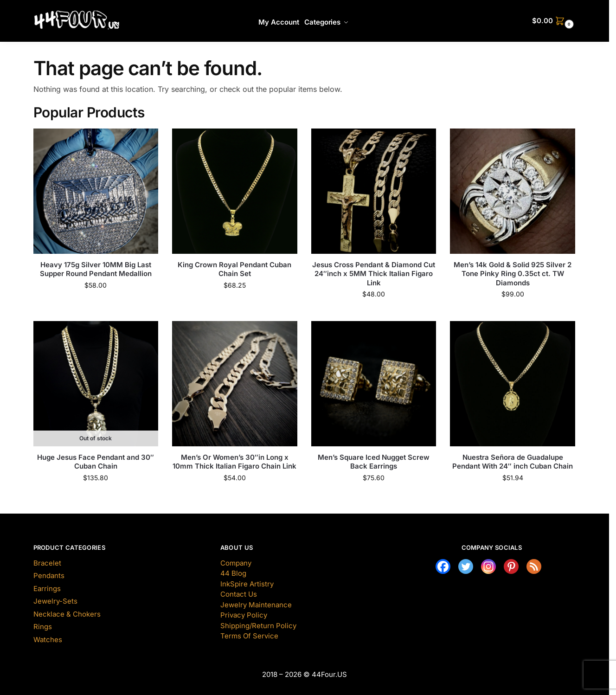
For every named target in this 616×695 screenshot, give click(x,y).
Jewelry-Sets (55, 601)
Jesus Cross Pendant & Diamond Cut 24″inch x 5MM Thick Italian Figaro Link (374, 274)
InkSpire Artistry (247, 584)
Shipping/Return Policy (258, 626)
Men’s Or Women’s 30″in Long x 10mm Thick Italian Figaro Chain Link (234, 462)
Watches (48, 640)
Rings (43, 627)
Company (236, 563)
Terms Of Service (249, 636)
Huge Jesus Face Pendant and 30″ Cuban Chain (96, 462)
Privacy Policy (244, 615)
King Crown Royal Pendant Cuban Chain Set (234, 269)
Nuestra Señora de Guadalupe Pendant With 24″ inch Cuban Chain (513, 462)
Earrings (47, 589)
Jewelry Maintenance (256, 605)
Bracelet (47, 563)
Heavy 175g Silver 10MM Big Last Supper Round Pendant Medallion (96, 269)
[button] (554, 21)
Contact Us (239, 594)
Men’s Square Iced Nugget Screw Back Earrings (374, 462)
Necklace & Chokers (67, 614)
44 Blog (233, 573)
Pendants (49, 576)
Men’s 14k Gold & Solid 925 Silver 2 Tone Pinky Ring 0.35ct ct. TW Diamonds (513, 274)
